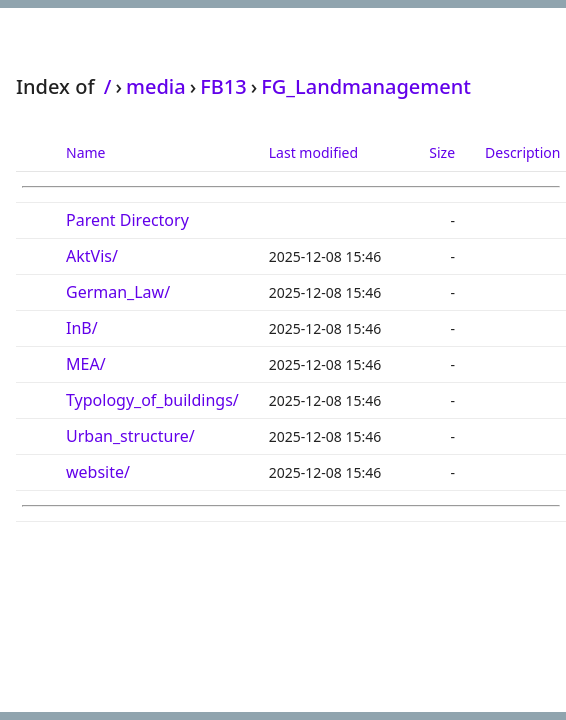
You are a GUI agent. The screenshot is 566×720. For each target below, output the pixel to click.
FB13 (223, 86)
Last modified (313, 152)
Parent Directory (127, 220)
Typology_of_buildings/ (152, 400)
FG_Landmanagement (366, 86)
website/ (98, 472)
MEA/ (86, 364)
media (156, 86)
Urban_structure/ (130, 436)
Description (522, 152)
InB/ (82, 328)
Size (442, 152)
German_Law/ (118, 292)
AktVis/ (92, 256)
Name (85, 152)
